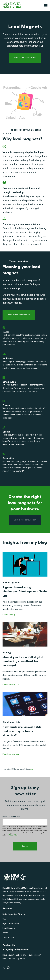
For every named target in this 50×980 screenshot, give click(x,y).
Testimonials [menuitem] (8, 937)
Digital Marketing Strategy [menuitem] (14, 914)
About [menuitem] (5, 933)
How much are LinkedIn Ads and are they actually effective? (22, 731)
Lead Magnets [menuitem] (9, 928)
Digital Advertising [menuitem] (11, 923)
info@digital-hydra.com (16, 950)
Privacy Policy (13, 835)
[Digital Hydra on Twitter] (4, 968)
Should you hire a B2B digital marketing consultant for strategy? (23, 661)
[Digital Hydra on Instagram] (8, 968)
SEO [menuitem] (4, 919)
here (31, 769)
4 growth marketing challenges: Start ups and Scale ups (25, 592)
